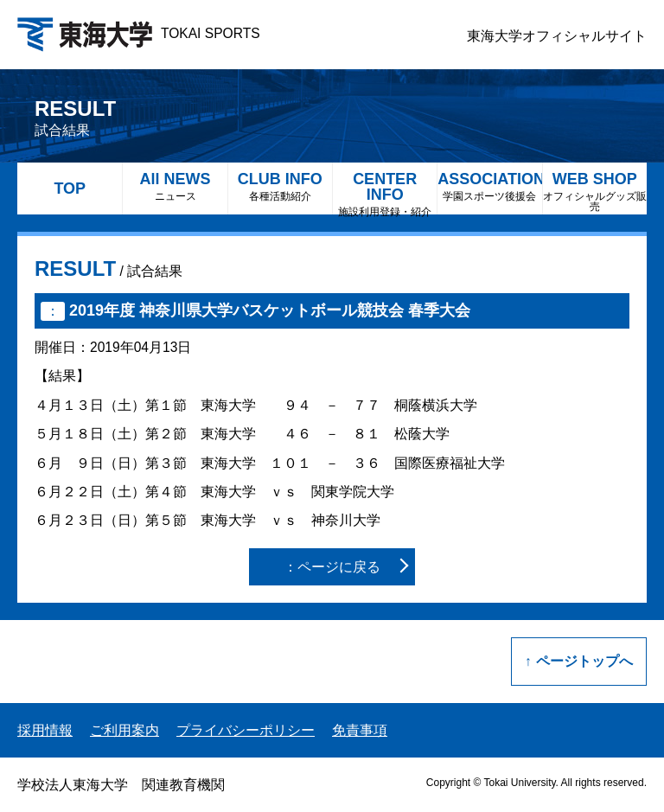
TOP (70, 189)
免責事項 (360, 730)
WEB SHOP (595, 192)
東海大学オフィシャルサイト (557, 36)
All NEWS (175, 186)
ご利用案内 (124, 730)
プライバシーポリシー (246, 730)
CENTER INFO (385, 192)
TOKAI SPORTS (139, 33)
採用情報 (45, 730)
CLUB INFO (280, 186)
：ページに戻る (332, 567)
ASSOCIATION (489, 186)
